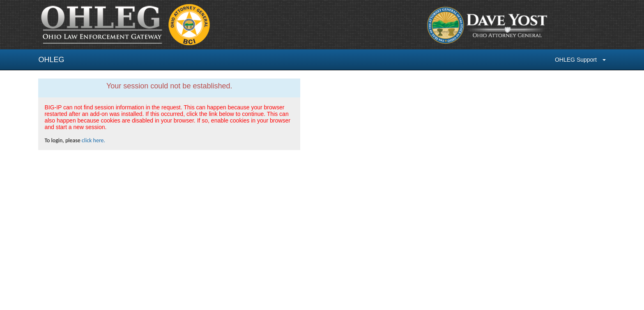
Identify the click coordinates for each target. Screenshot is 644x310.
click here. (93, 140)
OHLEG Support (580, 60)
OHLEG (51, 60)
